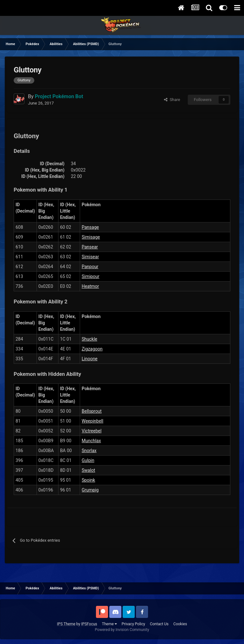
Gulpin (88, 460)
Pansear (90, 247)
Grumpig (90, 490)
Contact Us (159, 624)
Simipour (91, 276)
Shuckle (89, 339)
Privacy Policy (133, 624)
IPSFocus (89, 624)
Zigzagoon (92, 349)
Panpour (90, 267)
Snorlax (89, 451)
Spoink (88, 480)
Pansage (90, 227)
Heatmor (90, 286)
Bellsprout (92, 411)
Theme (109, 624)
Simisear (90, 257)
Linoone (90, 359)
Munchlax (91, 441)
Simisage (91, 237)
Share (172, 100)
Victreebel (91, 431)
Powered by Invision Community (122, 630)
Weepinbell (92, 421)
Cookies (180, 624)
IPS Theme (66, 624)
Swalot (88, 470)
